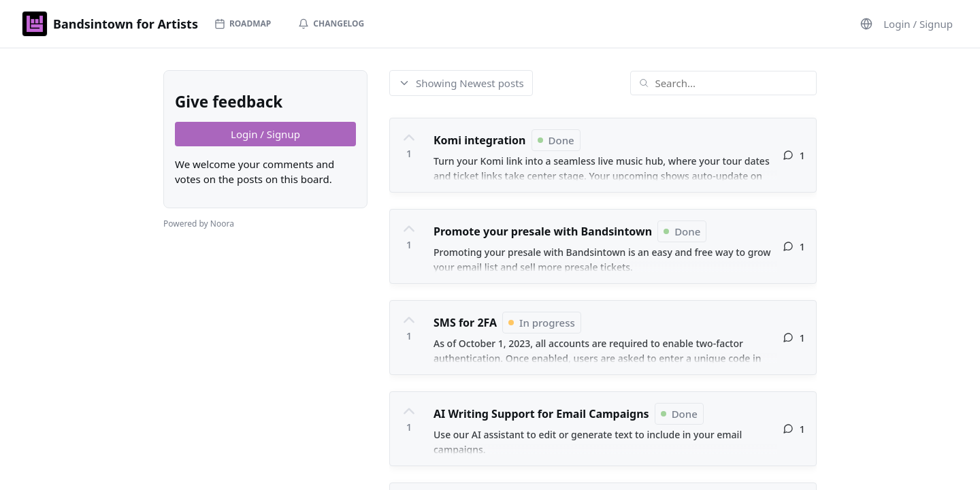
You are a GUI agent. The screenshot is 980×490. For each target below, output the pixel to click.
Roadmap (243, 23)
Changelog (331, 23)
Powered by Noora (199, 224)
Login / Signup (918, 24)
